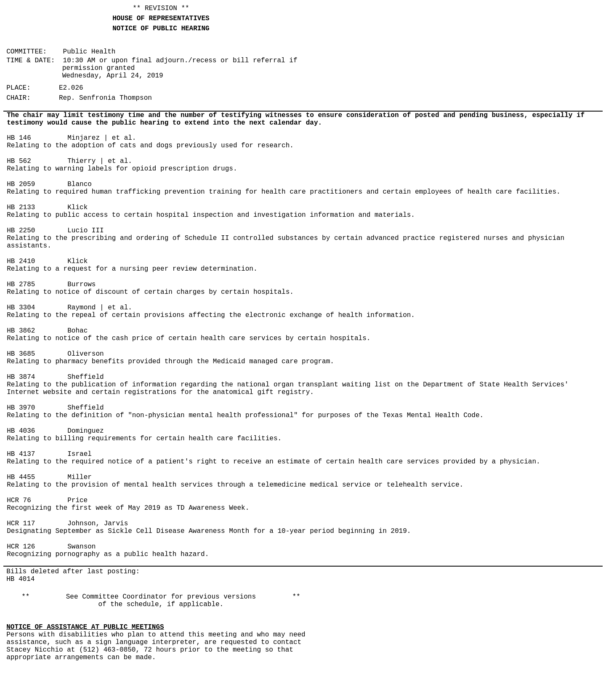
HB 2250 (21, 231)
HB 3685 (21, 354)
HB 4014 (20, 579)
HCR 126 (21, 547)
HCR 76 (19, 500)
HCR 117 (21, 524)
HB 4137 (21, 454)
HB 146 (19, 138)
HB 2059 (21, 184)
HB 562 (19, 161)
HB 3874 (21, 377)
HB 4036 (21, 431)
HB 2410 (21, 261)
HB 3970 (21, 408)
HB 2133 (21, 208)
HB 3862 (21, 331)
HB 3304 (21, 308)
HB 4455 (21, 477)
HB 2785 (21, 285)
